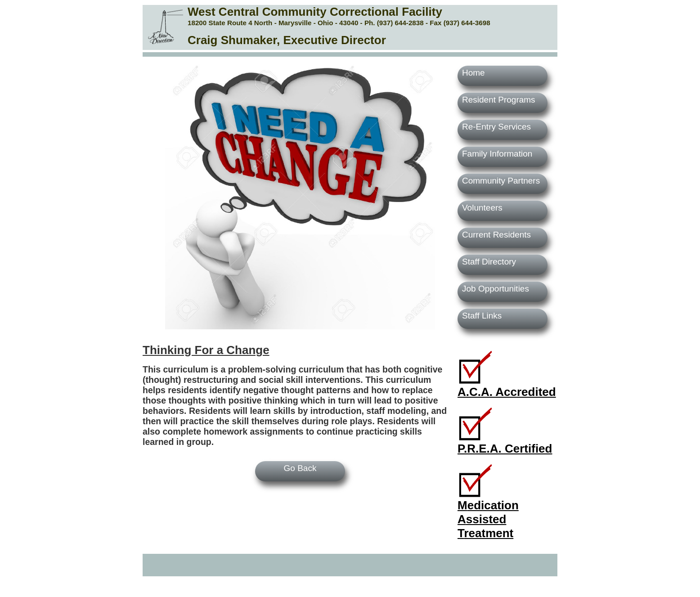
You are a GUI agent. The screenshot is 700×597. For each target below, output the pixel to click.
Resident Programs (499, 100)
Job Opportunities (496, 289)
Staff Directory (489, 262)
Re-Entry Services (496, 127)
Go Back (300, 468)
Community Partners (501, 181)
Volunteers (482, 208)
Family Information (497, 154)
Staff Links (482, 316)
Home (473, 73)
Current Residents (496, 235)
